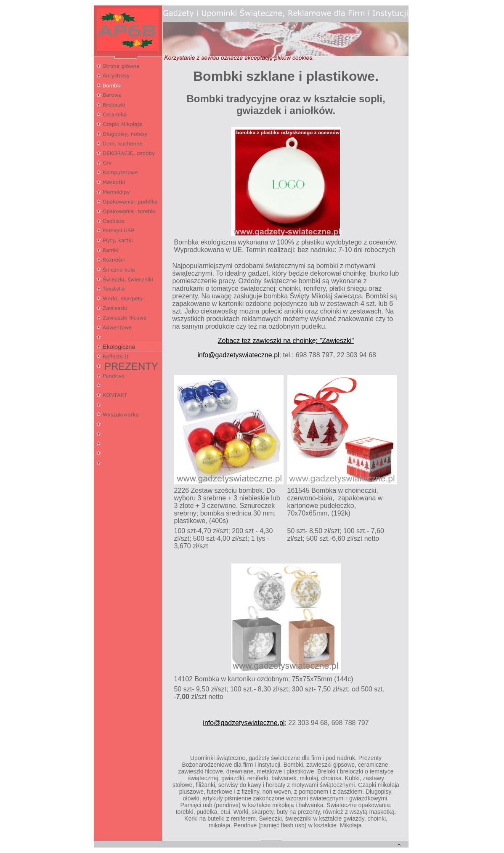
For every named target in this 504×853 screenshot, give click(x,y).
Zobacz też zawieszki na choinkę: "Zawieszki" (286, 341)
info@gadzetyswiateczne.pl (238, 355)
